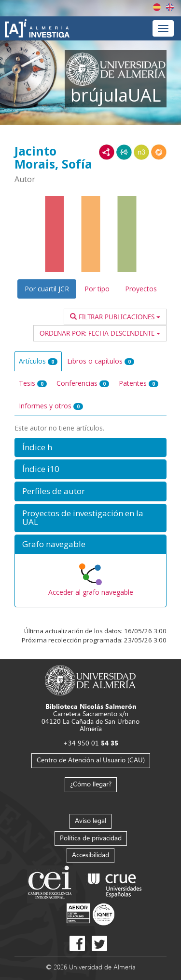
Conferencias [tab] (83, 383)
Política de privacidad (91, 838)
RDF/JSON (159, 152)
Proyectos (141, 289)
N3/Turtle (141, 152)
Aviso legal (90, 820)
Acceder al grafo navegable (91, 592)
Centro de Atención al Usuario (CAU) (91, 760)
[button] (90, 448)
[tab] (90, 448)
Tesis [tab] (33, 383)
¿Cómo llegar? (91, 784)
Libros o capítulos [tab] (101, 361)
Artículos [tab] (38, 361)
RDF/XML (107, 152)
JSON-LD (124, 152)
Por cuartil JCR (47, 289)
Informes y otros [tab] (51, 406)
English (170, 7)
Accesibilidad (90, 855)
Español (157, 7)
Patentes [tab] (139, 383)
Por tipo (97, 289)
